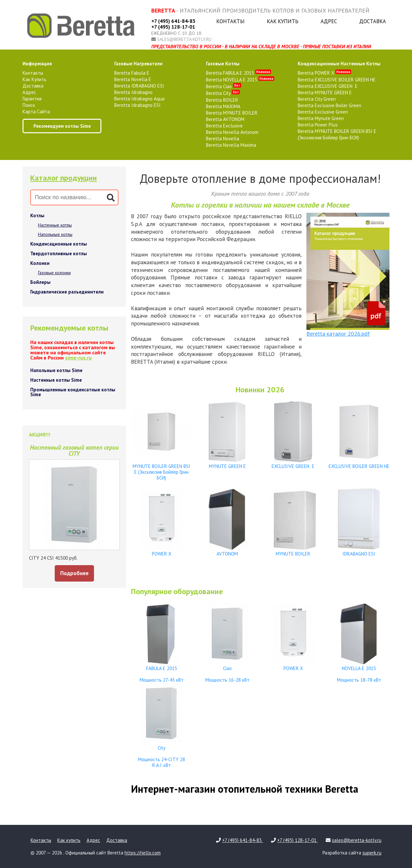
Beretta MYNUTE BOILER (232, 113)
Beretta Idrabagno (133, 92)
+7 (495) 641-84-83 (173, 21)
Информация (37, 64)
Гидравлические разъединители (67, 292)
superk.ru (372, 853)
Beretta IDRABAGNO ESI (139, 86)
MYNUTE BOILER (293, 551)
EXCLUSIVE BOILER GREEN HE (359, 463)
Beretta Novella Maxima (231, 145)
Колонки (40, 263)
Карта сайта (36, 112)
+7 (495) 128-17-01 (173, 27)
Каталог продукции (64, 178)
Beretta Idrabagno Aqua (139, 99)
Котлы (37, 215)
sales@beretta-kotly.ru (184, 39)
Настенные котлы (55, 225)
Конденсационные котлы (59, 244)
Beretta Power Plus (318, 125)
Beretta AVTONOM (225, 119)
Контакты (230, 21)
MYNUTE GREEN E (227, 463)
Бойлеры (40, 282)
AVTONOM (227, 551)
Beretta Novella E (133, 79)
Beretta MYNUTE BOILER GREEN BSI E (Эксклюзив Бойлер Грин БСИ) (337, 134)
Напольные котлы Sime (56, 370)
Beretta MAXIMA (223, 106)
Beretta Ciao (224, 86)
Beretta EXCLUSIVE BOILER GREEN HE (337, 80)
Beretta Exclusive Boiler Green (329, 105)
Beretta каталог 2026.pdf (338, 334)
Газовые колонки (54, 273)
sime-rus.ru (78, 358)
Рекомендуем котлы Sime (62, 126)
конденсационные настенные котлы (339, 64)
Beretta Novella (223, 139)
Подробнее (74, 573)
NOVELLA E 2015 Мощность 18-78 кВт (359, 671)
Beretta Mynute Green (321, 118)
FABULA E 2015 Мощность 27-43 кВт (162, 671)
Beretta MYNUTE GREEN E (325, 93)
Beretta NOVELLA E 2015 (240, 80)
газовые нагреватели (138, 64)
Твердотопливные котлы (59, 253)
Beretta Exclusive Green (323, 112)
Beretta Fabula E (132, 73)
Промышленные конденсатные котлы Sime (73, 392)
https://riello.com (143, 853)
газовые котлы (223, 64)
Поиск (29, 105)
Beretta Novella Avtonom (232, 132)
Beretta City (223, 93)
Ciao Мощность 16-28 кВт (227, 671)
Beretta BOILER (222, 100)
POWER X (162, 551)
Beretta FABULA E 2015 (239, 73)
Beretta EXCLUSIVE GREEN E (328, 86)
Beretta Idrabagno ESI (137, 105)
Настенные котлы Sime (56, 380)
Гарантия (32, 99)
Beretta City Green (317, 99)
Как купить (283, 21)
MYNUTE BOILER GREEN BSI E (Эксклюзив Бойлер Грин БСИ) (162, 469)
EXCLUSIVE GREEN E (293, 463)
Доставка (373, 21)
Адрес (329, 21)
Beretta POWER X (324, 73)
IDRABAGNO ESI (359, 551)
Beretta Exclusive (224, 126)
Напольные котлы (55, 234)
